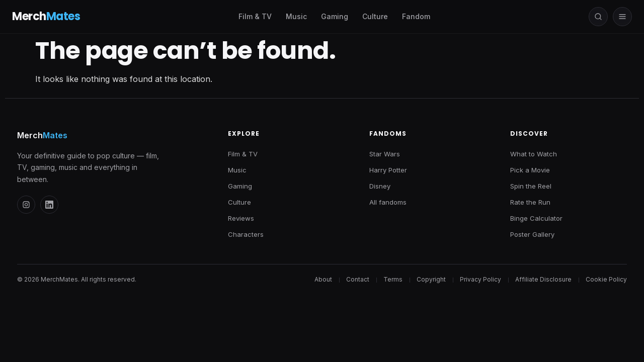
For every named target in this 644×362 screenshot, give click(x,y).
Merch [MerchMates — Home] (46, 17)
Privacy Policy (480, 279)
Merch (42, 135)
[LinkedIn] (49, 205)
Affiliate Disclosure (543, 279)
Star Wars (385, 154)
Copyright (431, 279)
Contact (358, 279)
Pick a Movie (530, 170)
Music (296, 16)
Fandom (416, 16)
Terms (393, 279)
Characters (246, 234)
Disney (380, 186)
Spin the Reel (531, 186)
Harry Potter (388, 170)
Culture (375, 16)
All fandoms (388, 202)
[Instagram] (26, 205)
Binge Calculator (536, 218)
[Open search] (598, 17)
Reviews (241, 218)
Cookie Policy (606, 279)
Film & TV (255, 16)
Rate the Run (530, 202)
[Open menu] (622, 17)
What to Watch (534, 154)
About (323, 279)
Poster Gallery (532, 234)
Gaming (335, 16)
